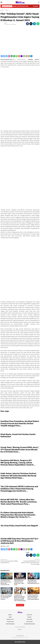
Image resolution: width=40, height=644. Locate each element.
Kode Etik (29, 615)
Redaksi (29, 617)
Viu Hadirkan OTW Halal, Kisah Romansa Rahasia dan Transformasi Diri (6, 583)
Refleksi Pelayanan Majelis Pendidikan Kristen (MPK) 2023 (10, 561)
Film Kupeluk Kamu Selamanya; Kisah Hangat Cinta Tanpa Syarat (19, 583)
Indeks (10, 615)
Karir (10, 617)
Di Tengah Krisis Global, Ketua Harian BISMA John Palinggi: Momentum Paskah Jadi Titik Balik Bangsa (20, 598)
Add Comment (20, 605)
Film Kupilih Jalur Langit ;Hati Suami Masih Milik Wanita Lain (33, 582)
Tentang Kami (10, 622)
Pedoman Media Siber (29, 624)
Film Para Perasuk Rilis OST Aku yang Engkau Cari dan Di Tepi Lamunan (6, 597)
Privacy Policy (10, 619)
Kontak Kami (29, 622)
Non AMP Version (20, 636)
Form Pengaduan (10, 624)
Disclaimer (29, 619)
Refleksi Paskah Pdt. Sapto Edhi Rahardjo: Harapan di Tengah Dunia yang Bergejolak (33, 597)
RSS (20, 630)
